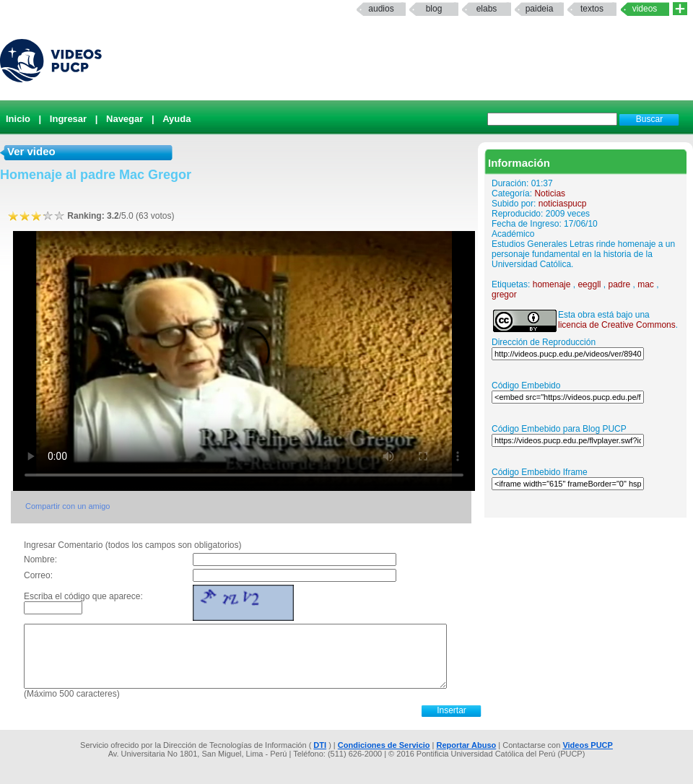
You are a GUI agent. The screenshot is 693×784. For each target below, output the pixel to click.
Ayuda (176, 119)
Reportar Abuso (467, 745)
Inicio (18, 119)
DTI (320, 745)
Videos (645, 9)
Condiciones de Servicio (384, 745)
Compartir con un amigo (67, 506)
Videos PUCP (588, 745)
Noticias (550, 193)
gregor (504, 295)
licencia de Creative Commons (617, 325)
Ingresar (68, 119)
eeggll (589, 284)
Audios (381, 9)
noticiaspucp (563, 204)
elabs (487, 9)
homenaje (552, 284)
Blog (434, 9)
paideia (540, 9)
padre (619, 284)
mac (646, 284)
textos (592, 9)
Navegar (125, 119)
